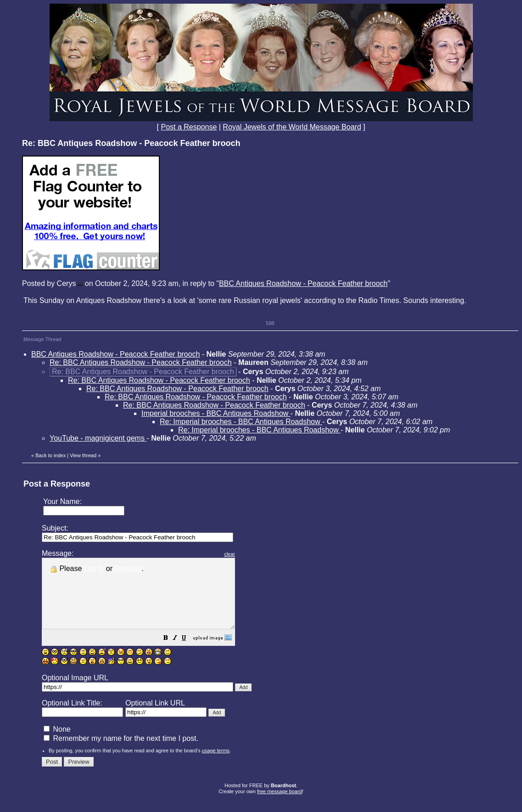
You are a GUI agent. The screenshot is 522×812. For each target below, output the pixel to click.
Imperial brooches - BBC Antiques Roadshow (216, 413)
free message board (280, 805)
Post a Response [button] (189, 127)
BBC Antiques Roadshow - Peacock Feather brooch (303, 283)
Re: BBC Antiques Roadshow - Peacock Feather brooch (141, 362)
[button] (189, 652)
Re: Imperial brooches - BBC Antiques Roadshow (241, 422)
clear (253, 554)
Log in (94, 568)
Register (128, 568)
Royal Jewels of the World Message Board (292, 127)
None (57, 743)
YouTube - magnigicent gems (98, 438)
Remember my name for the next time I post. (121, 752)
